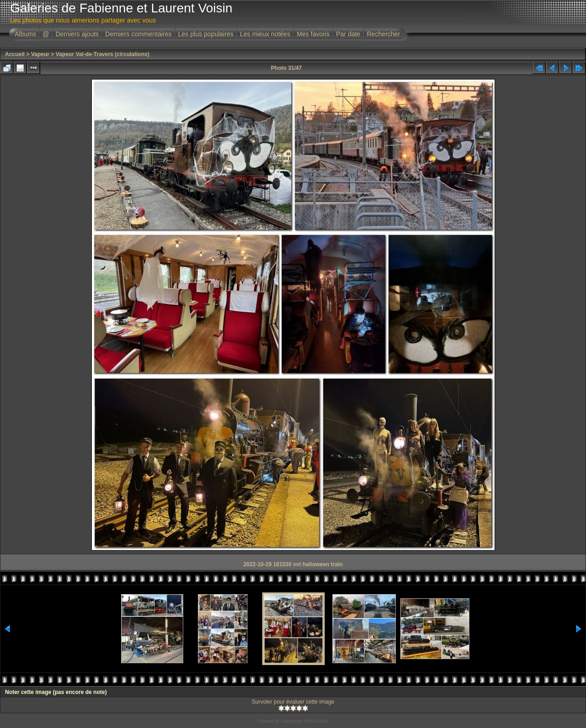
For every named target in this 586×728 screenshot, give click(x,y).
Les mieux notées (265, 34)
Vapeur (40, 54)
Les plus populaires (206, 34)
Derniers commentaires (138, 34)
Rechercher (383, 34)
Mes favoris (313, 34)
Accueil (15, 54)
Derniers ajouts (77, 34)
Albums (25, 34)
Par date (348, 34)
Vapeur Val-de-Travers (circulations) (102, 54)
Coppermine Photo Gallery (304, 721)
